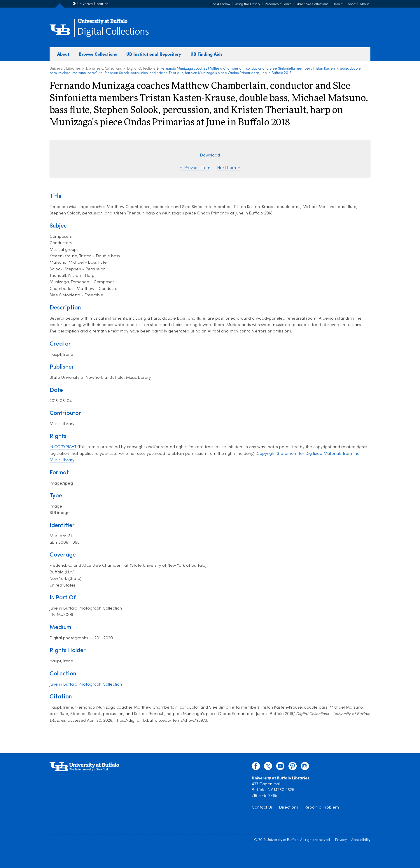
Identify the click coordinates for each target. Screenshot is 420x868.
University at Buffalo (282, 840)
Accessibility (361, 840)
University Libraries (93, 4)
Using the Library (248, 4)
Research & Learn (278, 4)
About (364, 4)
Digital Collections (113, 32)
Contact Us (262, 808)
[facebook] (256, 767)
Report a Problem (322, 808)
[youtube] (280, 767)
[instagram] (305, 767)
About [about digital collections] (63, 54)
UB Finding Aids (206, 54)
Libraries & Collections (312, 4)
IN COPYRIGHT (63, 447)
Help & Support (344, 4)
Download (210, 155)
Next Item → (229, 168)
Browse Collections (98, 54)
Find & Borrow (220, 4)
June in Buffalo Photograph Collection (86, 685)
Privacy (341, 840)
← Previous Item (195, 168)
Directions (289, 808)
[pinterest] (293, 767)
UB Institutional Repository (154, 54)
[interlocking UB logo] (103, 23)
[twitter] (268, 767)
